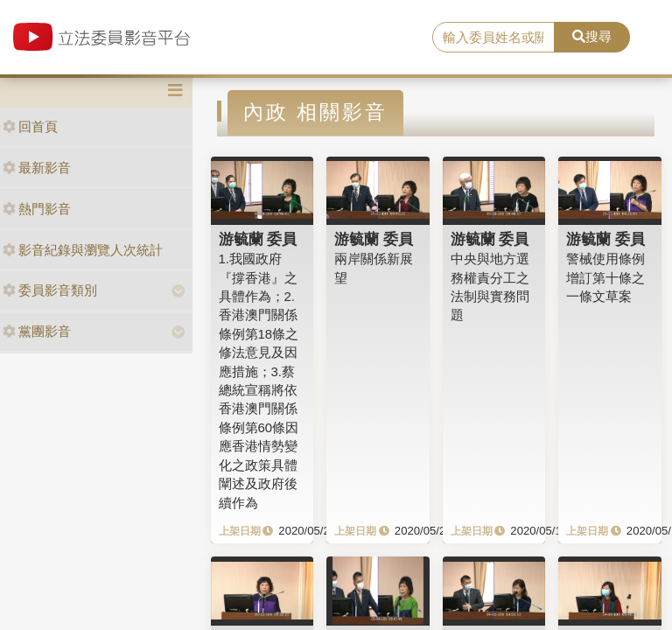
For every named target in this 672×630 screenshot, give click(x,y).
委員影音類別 (50, 290)
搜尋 (592, 36)
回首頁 (30, 126)
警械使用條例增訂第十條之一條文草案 (605, 277)
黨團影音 (37, 331)
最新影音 (37, 168)
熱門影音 (37, 209)
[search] (493, 38)
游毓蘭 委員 (258, 239)
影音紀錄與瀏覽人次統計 (83, 250)
